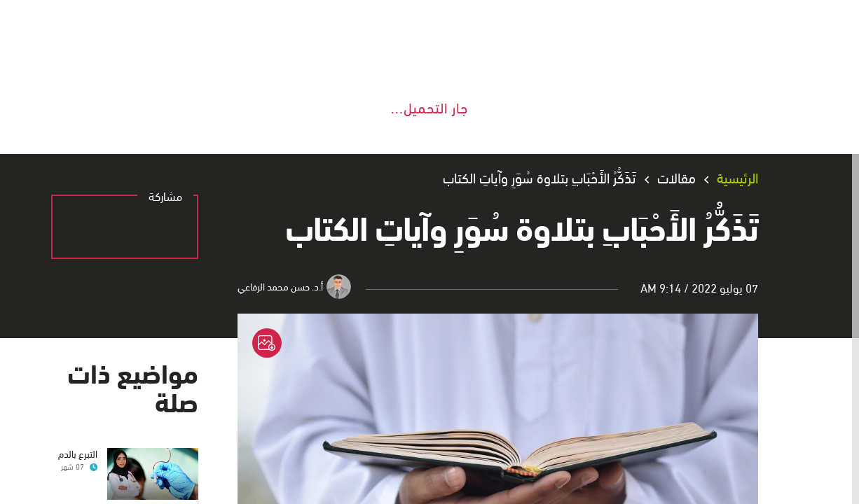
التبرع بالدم (82, 452)
